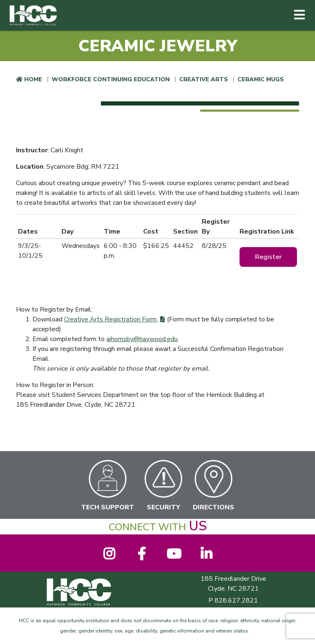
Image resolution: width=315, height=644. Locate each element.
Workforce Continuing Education (111, 79)
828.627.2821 (236, 600)
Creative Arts (204, 79)
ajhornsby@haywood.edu (142, 339)
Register (268, 257)
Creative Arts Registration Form (111, 319)
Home (33, 79)
